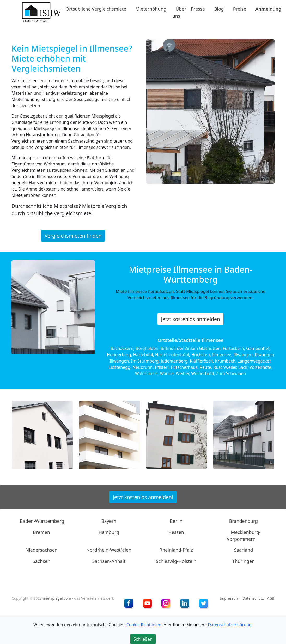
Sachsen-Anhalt (109, 561)
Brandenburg (244, 521)
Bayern (109, 521)
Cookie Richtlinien (144, 625)
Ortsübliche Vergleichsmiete (96, 9)
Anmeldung (268, 9)
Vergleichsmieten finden (73, 235)
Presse (198, 9)
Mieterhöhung (151, 9)
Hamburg (109, 532)
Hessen (176, 532)
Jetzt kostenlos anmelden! (143, 497)
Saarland (243, 550)
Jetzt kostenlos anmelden (191, 319)
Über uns (179, 12)
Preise (240, 9)
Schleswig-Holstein (176, 561)
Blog (219, 9)
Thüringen (244, 561)
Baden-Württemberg (42, 521)
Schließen (143, 639)
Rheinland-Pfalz (176, 550)
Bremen (41, 532)
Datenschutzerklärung (230, 625)
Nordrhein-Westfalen (109, 550)
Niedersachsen (42, 550)
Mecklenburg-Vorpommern (244, 535)
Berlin (176, 521)
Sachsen (41, 561)
